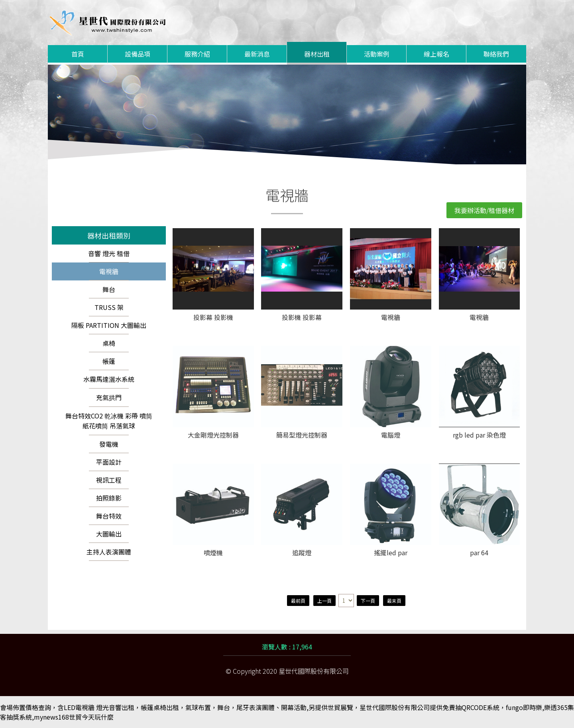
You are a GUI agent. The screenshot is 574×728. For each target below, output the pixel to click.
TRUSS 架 (109, 307)
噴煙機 (213, 553)
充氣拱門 (109, 397)
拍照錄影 (109, 498)
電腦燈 (391, 435)
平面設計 (109, 462)
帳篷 (109, 361)
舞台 (109, 289)
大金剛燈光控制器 (213, 435)
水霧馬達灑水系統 (109, 379)
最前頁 (298, 601)
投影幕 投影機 (213, 318)
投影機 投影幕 (302, 318)
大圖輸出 (109, 534)
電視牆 (109, 271)
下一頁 (368, 601)
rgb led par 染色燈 (479, 435)
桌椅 (109, 343)
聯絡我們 (496, 54)
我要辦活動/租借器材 (484, 210)
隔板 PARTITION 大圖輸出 (109, 325)
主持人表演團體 (109, 552)
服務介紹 (197, 54)
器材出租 (317, 54)
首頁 (78, 54)
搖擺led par (391, 553)
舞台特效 (109, 516)
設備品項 (138, 54)
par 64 (479, 553)
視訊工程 (109, 480)
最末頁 (394, 601)
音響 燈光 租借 (109, 253)
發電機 (109, 444)
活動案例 (377, 54)
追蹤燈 (302, 553)
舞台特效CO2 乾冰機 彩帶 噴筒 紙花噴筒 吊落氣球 (109, 421)
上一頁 (324, 601)
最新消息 (257, 54)
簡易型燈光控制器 (302, 435)
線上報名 (436, 54)
